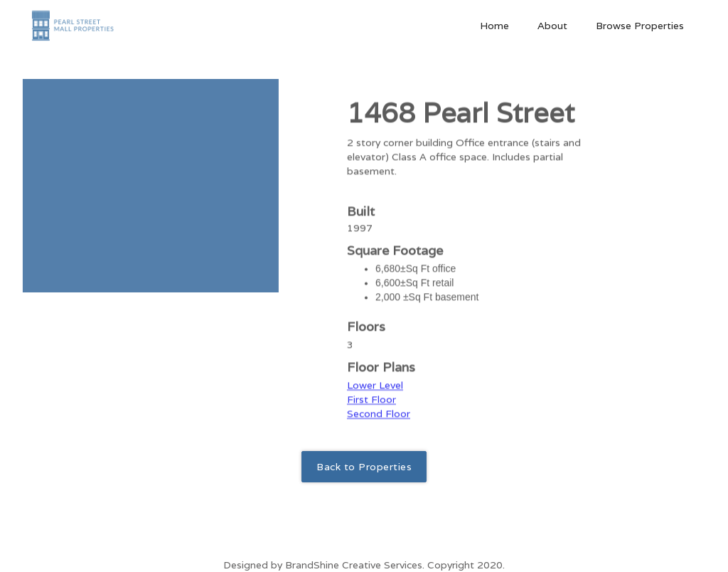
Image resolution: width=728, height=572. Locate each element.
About (552, 26)
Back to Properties (364, 467)
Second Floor (379, 423)
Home (494, 26)
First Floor (371, 408)
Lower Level (375, 394)
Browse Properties (640, 26)
